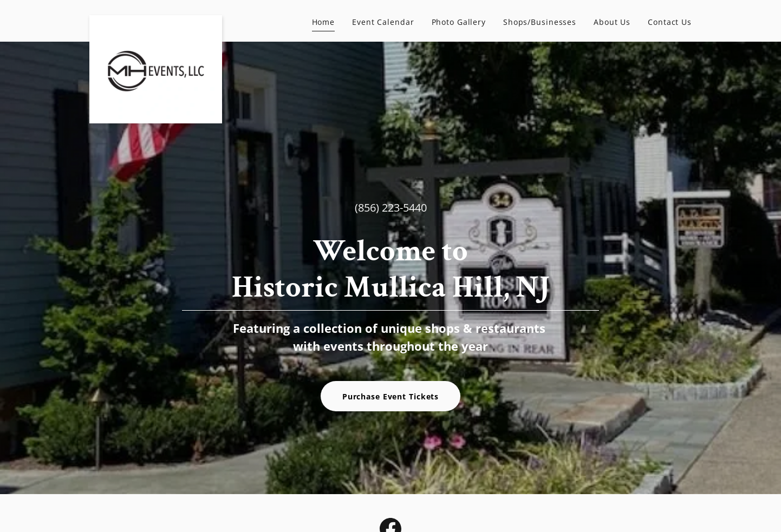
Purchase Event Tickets (390, 396)
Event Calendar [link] (383, 22)
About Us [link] (612, 22)
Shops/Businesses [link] (540, 22)
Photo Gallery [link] (459, 22)
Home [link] (324, 22)
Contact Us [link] (670, 22)
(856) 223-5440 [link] (391, 208)
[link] (156, 19)
